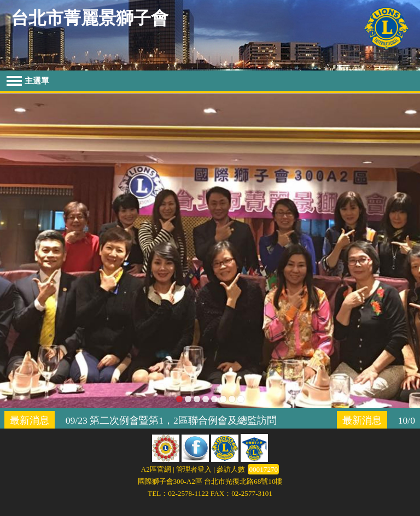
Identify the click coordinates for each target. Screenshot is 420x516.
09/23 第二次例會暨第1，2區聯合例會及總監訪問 (171, 420)
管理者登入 (194, 469)
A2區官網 (156, 469)
